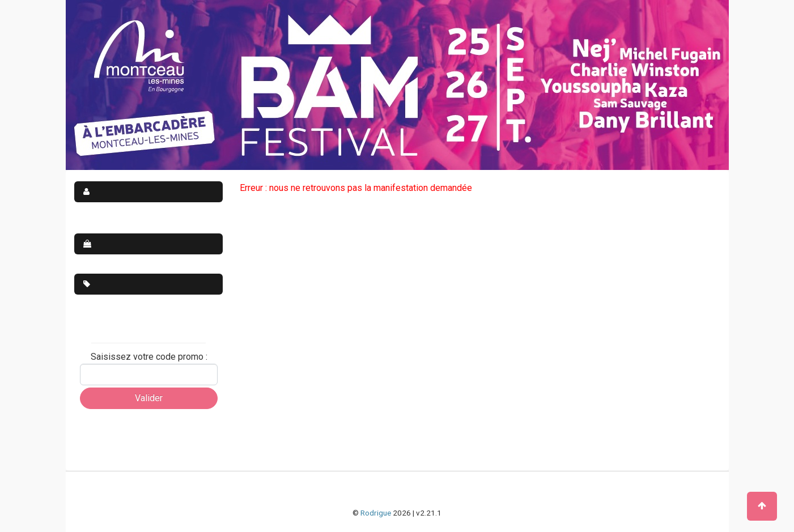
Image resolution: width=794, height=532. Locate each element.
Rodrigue (376, 513)
